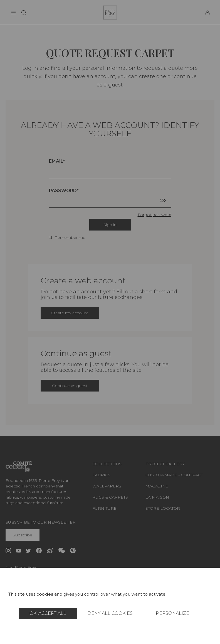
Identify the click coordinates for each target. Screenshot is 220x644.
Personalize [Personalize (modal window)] (172, 613)
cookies (45, 594)
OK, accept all (48, 613)
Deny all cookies (110, 613)
